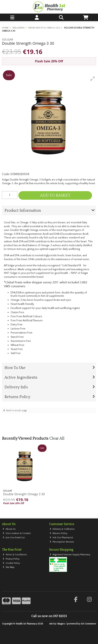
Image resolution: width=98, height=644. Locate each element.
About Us (9, 529)
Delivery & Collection (62, 529)
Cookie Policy (11, 563)
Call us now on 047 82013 (49, 616)
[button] (93, 79)
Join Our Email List (14, 538)
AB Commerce (88, 624)
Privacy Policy (11, 559)
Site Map (9, 567)
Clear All (57, 439)
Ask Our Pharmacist (61, 538)
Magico (61, 624)
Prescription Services (62, 542)
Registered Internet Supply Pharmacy (70, 555)
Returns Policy (58, 533)
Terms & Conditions (15, 555)
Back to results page (17, 411)
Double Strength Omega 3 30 (24, 494)
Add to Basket (55, 195)
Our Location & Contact (17, 533)
